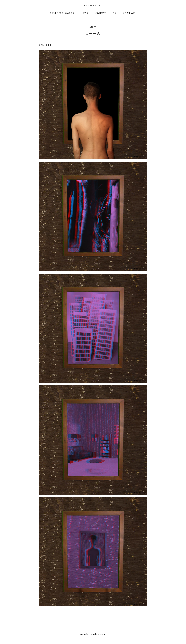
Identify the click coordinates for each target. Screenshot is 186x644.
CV (115, 13)
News (84, 13)
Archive (101, 13)
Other (93, 27)
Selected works (62, 13)
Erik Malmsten (93, 5)
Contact (129, 13)
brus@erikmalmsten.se (93, 634)
